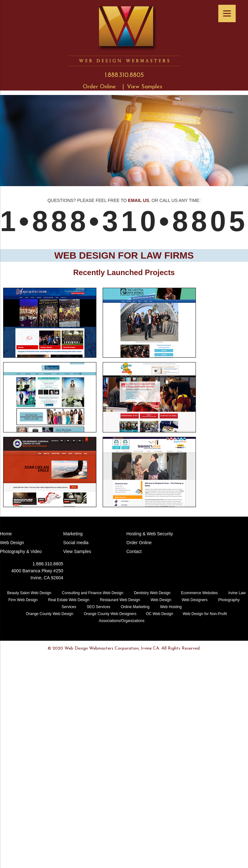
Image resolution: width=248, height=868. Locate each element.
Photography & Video (21, 551)
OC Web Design (160, 614)
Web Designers (195, 600)
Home (6, 534)
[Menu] (227, 13)
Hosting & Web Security (150, 534)
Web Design (12, 543)
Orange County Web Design (50, 614)
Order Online (99, 87)
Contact (134, 551)
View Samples (145, 87)
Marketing (73, 534)
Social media (76, 543)
